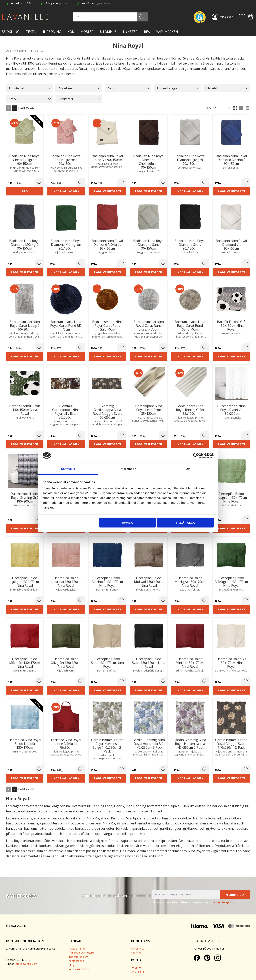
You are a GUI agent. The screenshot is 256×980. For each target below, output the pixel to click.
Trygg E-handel (77, 949)
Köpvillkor (137, 953)
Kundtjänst (137, 949)
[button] (242, 17)
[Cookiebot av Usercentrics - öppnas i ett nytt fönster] (196, 455)
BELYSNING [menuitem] (10, 32)
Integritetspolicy (78, 957)
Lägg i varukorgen (66, 191)
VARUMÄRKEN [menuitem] (167, 32)
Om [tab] (188, 469)
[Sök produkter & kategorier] (110, 17)
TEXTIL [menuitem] (31, 32)
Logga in (136, 967)
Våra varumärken (79, 969)
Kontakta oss (76, 961)
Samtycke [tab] (68, 469)
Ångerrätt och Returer (82, 953)
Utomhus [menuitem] (108, 32)
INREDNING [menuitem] (52, 32)
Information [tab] (128, 469)
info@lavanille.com (26, 964)
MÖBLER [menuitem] (87, 32)
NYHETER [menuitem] (130, 32)
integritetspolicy (224, 902)
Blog (71, 965)
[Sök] (142, 17)
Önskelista (137, 972)
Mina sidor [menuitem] (226, 17)
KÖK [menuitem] (71, 32)
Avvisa (127, 522)
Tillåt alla (185, 522)
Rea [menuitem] (147, 32)
